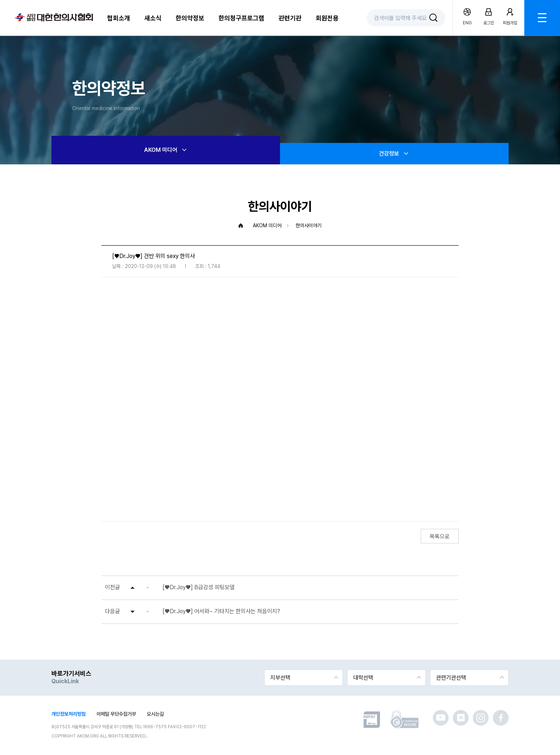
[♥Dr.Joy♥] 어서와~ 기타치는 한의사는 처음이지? (221, 611)
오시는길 (155, 714)
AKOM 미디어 (166, 150)
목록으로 (440, 537)
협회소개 (119, 18)
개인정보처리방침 (69, 714)
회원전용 (327, 18)
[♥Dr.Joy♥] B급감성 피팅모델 (199, 587)
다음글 (112, 611)
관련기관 (290, 18)
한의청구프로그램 (241, 18)
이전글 (112, 587)
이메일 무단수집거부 (116, 714)
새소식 (153, 18)
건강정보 (394, 154)
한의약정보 (190, 18)
